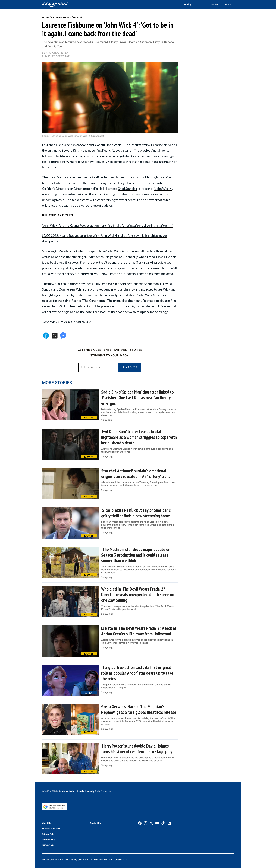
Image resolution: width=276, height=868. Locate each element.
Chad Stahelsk (127, 189)
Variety (64, 251)
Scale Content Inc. (103, 791)
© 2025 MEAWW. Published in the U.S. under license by (68, 791)
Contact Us (95, 823)
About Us (46, 823)
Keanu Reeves (112, 150)
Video (228, 4)
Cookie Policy (48, 840)
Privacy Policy (49, 834)
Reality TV (189, 4)
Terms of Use (48, 845)
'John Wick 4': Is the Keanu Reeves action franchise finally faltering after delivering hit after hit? (107, 225)
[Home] (55, 4)
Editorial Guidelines (51, 829)
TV (203, 4)
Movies (214, 4)
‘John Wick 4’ (163, 189)
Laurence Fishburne (56, 145)
